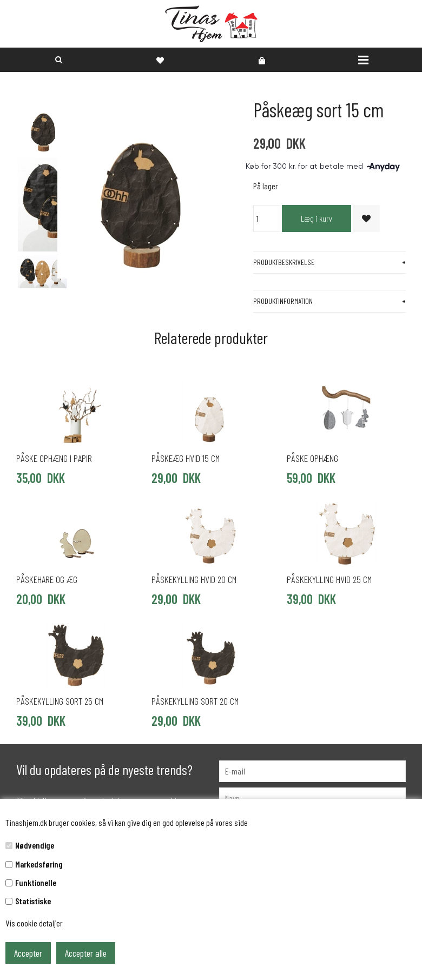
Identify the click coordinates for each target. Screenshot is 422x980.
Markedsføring (39, 864)
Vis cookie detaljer (34, 923)
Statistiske (33, 901)
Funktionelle (36, 882)
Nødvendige (35, 845)
